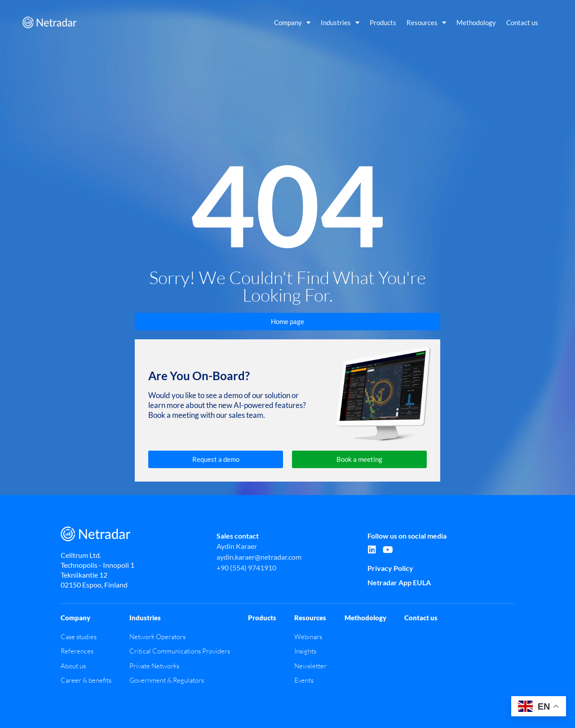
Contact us (522, 22)
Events (304, 680)
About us (73, 666)
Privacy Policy (390, 568)
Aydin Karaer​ (237, 546)
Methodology (476, 22)
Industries (340, 23)
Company (292, 23)
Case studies (79, 637)
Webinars (308, 637)
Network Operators (157, 637)
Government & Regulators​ (167, 680)
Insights (305, 651)
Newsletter (310, 666)
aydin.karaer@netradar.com (259, 557)
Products (383, 22)
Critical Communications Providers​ (180, 651)
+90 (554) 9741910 (246, 568)
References (77, 651)
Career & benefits (86, 680)
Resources (426, 23)
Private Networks (154, 666)
